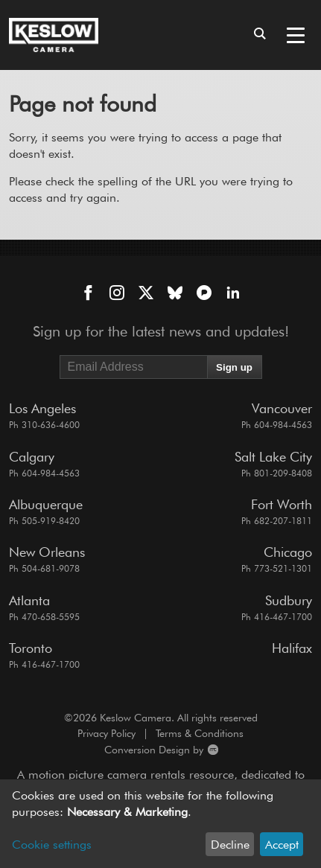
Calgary (32, 457)
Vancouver (282, 408)
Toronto (31, 648)
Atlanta (29, 600)
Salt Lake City (273, 457)
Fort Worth (282, 504)
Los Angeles (42, 408)
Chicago (288, 552)
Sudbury (289, 600)
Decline (230, 845)
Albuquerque (46, 504)
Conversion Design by (114, 750)
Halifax (292, 648)
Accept (282, 845)
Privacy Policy (107, 733)
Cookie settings (52, 845)
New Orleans (47, 552)
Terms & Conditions (200, 733)
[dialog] (160, 824)
